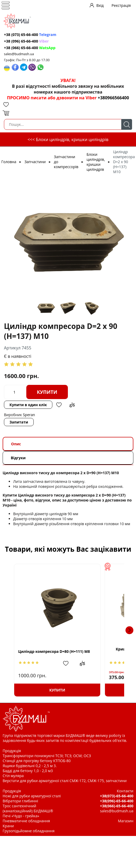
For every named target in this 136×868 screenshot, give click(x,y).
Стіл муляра (13, 776)
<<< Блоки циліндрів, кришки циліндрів (68, 139)
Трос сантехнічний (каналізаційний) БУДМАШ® (28, 808)
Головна (9, 162)
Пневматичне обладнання (26, 821)
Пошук (127, 124)
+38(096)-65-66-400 (117, 801)
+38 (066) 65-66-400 (30, 48)
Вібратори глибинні (20, 801)
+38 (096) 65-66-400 (26, 41)
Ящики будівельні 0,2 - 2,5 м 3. (30, 766)
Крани (8, 826)
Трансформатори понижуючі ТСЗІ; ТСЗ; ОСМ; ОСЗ (47, 756)
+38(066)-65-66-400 (117, 806)
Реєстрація (121, 5)
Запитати (19, 422)
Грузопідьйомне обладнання (29, 831)
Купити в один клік (28, 405)
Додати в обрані (59, 405)
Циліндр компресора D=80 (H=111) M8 (54, 651)
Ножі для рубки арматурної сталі (32, 796)
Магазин (126, 821)
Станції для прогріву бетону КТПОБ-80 (37, 761)
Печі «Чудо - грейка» (21, 816)
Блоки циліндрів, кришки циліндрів (96, 162)
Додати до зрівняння (72, 405)
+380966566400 (113, 98)
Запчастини (35, 162)
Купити (47, 392)
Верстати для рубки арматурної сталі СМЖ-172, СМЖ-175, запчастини (65, 781)
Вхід (100, 5)
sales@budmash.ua (19, 54)
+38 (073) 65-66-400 (30, 35)
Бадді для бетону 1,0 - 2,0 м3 (28, 771)
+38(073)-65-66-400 (117, 796)
